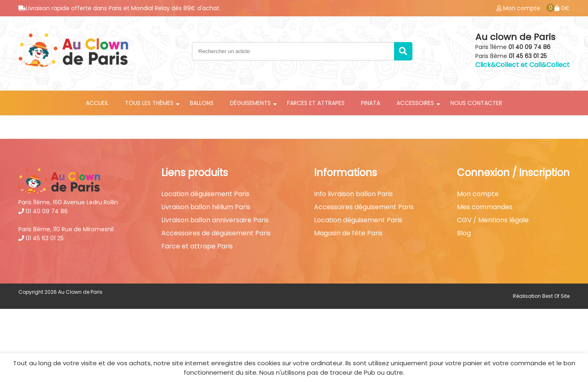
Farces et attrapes (316, 103)
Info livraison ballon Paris (353, 194)
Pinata (371, 103)
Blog (464, 233)
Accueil (97, 103)
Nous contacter (476, 103)
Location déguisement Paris (205, 194)
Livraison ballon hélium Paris (206, 207)
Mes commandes (485, 207)
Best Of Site (556, 296)
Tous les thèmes (149, 103)
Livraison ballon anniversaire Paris (215, 220)
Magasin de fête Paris (348, 233)
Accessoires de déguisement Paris (216, 233)
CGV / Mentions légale (493, 220)
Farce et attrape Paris (197, 246)
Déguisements (250, 103)
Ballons (202, 103)
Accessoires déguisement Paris (364, 207)
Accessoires (415, 103)
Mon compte (478, 194)
